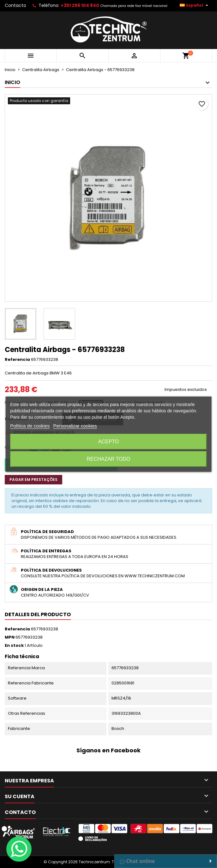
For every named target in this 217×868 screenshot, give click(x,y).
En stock (14, 646)
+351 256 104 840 (80, 5)
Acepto (109, 442)
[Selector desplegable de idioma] (195, 5)
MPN (10, 637)
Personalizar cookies (75, 426)
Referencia (17, 360)
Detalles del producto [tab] (38, 614)
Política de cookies (30, 426)
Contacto (15, 5)
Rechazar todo (108, 459)
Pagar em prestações (33, 480)
